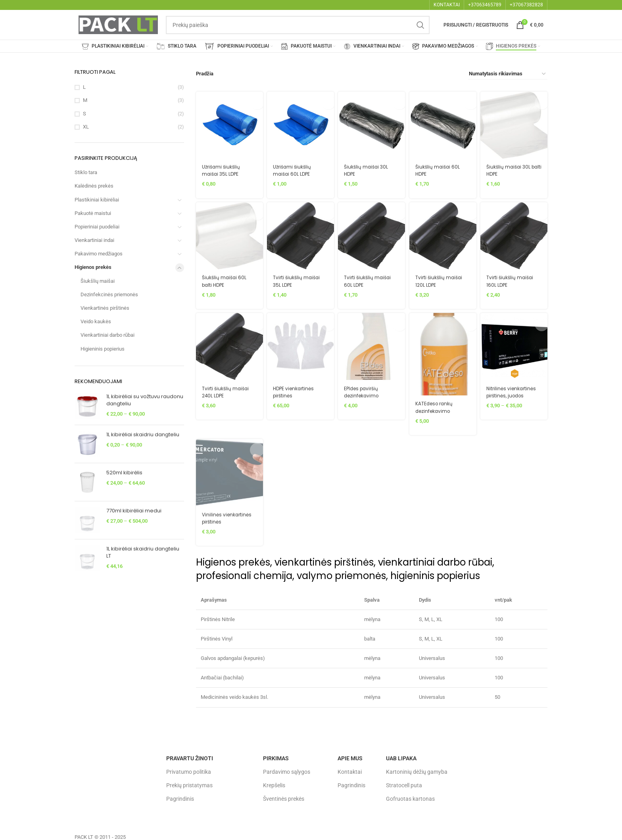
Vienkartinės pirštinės (105, 308)
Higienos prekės (93, 267)
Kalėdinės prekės (94, 186)
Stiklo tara (86, 172)
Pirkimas (276, 757)
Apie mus (350, 757)
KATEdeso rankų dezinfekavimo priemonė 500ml (439, 409)
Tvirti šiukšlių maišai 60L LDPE (370, 279)
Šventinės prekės (284, 797)
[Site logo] (118, 24)
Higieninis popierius (103, 349)
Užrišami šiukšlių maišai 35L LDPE (223, 167)
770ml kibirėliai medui (134, 511)
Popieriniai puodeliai (97, 227)
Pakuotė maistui (93, 213)
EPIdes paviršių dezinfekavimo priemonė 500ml (367, 394)
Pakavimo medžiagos (99, 254)
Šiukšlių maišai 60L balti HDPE (225, 279)
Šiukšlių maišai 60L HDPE (441, 167)
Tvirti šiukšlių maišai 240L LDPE (227, 390)
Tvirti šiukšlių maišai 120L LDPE (442, 279)
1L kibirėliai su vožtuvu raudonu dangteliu (145, 400)
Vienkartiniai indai (94, 240)
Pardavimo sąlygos (287, 770)
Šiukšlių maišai (98, 281)
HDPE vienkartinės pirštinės (296, 390)
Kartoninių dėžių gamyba (417, 770)
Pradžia (204, 74)
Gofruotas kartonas (410, 797)
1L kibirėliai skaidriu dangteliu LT (143, 552)
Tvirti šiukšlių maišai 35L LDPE (299, 279)
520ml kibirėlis (124, 473)
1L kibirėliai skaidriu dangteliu (143, 435)
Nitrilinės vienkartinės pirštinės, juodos (510, 394)
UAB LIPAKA (401, 757)
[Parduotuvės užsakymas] (508, 74)
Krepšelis (274, 784)
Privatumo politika (189, 770)
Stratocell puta (404, 784)
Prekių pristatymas (189, 784)
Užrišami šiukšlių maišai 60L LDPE (294, 167)
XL (86, 127)
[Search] (298, 25)
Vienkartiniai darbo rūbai (108, 335)
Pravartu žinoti (190, 757)
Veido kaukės (96, 321)
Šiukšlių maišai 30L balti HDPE (513, 167)
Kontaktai (350, 770)
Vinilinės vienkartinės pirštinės (217, 520)
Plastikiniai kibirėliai (97, 200)
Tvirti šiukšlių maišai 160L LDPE (514, 279)
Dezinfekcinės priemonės (109, 294)
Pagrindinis (180, 797)
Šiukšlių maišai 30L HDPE (369, 167)
